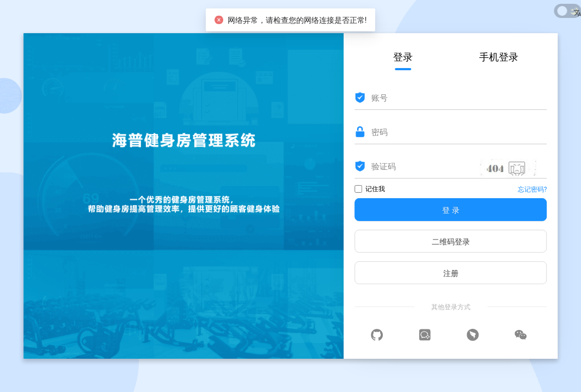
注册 (451, 273)
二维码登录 (451, 242)
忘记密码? (533, 189)
